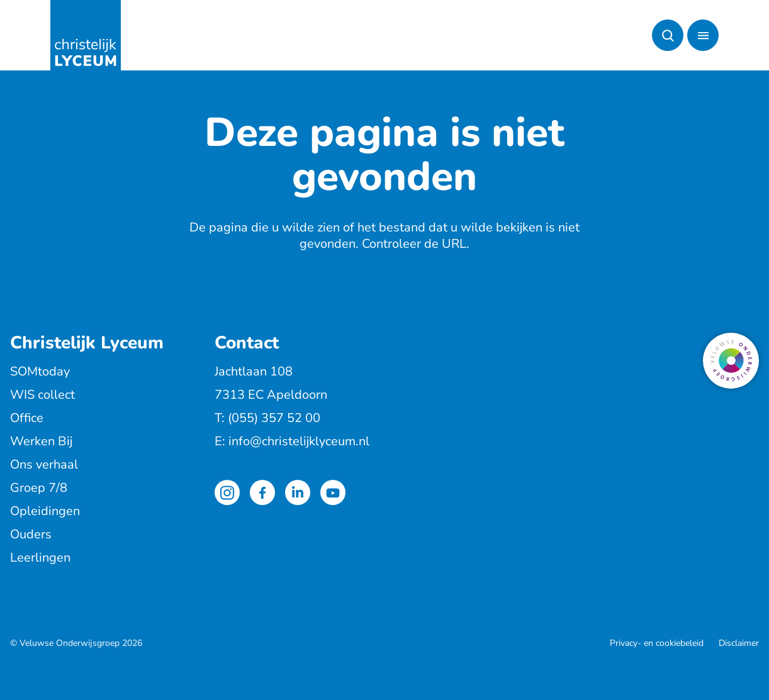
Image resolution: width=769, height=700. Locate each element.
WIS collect (42, 395)
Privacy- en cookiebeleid (657, 643)
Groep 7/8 (39, 488)
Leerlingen (40, 558)
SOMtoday (40, 371)
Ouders (31, 534)
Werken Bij (41, 441)
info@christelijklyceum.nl (299, 441)
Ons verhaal (44, 464)
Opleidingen (45, 511)
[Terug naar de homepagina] (86, 35)
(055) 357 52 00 (274, 418)
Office (27, 418)
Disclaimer (739, 643)
